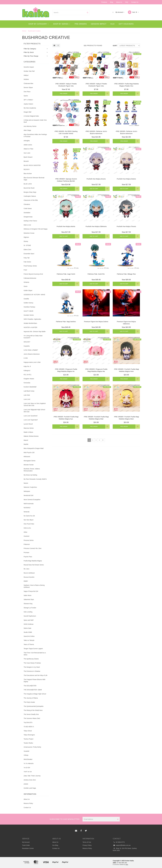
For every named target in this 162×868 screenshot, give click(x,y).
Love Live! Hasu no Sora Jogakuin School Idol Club (35, 404)
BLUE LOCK (28, 184)
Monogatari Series (30, 461)
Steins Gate (27, 628)
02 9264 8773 (119, 842)
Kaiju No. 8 (27, 366)
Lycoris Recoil (28, 424)
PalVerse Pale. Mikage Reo (126, 274)
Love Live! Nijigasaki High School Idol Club (34, 411)
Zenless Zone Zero (30, 780)
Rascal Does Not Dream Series (34, 565)
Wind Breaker (28, 759)
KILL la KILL (28, 375)
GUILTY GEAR (28, 311)
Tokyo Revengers (29, 735)
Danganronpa (28, 217)
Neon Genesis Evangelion (32, 500)
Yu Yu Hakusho (29, 763)
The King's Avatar (29, 702)
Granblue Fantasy (29, 307)
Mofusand (27, 457)
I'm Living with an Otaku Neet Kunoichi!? (33, 337)
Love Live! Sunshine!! (31, 416)
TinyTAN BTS (28, 723)
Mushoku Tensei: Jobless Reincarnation (32, 470)
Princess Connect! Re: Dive (32, 548)
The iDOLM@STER (30, 686)
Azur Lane (27, 153)
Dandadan (27, 213)
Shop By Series (62, 24)
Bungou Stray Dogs (30, 192)
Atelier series (28, 145)
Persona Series (29, 540)
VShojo (26, 755)
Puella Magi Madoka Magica (33, 561)
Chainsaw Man (28, 83)
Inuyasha (27, 346)
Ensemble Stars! (29, 254)
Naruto (26, 483)
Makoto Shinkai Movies (31, 436)
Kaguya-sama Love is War (32, 362)
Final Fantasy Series (30, 266)
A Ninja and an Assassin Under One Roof (35, 121)
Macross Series (29, 428)
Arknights (27, 141)
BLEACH (27, 169)
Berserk (26, 161)
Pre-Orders (81, 24)
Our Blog (55, 845)
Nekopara (27, 491)
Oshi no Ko (27, 528)
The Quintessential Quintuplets (34, 706)
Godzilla (26, 299)
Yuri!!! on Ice (28, 772)
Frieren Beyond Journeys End (33, 274)
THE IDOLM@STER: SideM (33, 690)
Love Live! (27, 399)
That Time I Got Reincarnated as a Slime (35, 654)
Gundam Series (29, 315)
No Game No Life (29, 516)
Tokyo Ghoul (28, 731)
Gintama (26, 282)
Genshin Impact (99, 24)
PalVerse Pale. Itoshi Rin (96, 274)
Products (104, 2)
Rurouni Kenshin (29, 577)
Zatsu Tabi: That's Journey (32, 776)
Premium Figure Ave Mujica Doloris (96, 322)
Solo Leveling (28, 612)
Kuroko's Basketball (30, 387)
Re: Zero (26, 569)
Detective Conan (29, 233)
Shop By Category (38, 24)
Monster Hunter (29, 465)
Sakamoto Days (29, 599)
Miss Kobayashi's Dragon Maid (34, 448)
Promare (26, 553)
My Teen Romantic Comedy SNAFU (35, 479)
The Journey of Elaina (31, 698)
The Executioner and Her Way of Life (35, 675)
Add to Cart (94, 189)
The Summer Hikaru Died (32, 718)
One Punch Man (29, 524)
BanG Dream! (28, 157)
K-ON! (26, 358)
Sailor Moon (28, 595)
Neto (127, 864)
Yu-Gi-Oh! (27, 768)
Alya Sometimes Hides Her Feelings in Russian (35, 135)
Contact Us (135, 2)
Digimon (26, 237)
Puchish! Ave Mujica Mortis (66, 226)
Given (26, 286)
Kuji (113, 24)
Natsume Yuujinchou (30, 487)
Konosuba (27, 383)
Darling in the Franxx (30, 221)
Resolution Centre (28, 848)
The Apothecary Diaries (31, 659)
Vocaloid (26, 751)
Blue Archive (28, 174)
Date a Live (27, 225)
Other (25, 532)
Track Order (26, 845)
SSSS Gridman (29, 624)
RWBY (26, 581)
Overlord (26, 536)
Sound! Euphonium (30, 616)
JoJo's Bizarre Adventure (32, 354)
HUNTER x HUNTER (30, 327)
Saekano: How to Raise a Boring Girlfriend (34, 586)
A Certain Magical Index (31, 116)
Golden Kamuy (28, 303)
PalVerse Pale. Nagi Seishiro (66, 322)
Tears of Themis (29, 644)
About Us (119, 2)
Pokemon (27, 544)
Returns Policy (28, 803)
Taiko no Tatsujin (29, 640)
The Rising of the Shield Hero (33, 710)
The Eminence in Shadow (32, 671)
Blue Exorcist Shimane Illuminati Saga (34, 179)
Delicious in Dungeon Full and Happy (36, 229)
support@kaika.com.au (122, 845)
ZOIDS (26, 784)
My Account (118, 12)
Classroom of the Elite (31, 200)
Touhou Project (28, 739)
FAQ (127, 2)
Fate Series (27, 262)
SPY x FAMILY (28, 100)
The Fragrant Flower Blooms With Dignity (34, 681)
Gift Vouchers (126, 24)
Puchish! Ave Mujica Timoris (126, 226)
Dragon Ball (27, 112)
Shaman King (28, 604)
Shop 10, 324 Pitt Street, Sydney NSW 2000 (125, 849)
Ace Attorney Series (30, 126)
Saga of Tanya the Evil (31, 591)
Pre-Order (64, 94)
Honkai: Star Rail (29, 71)
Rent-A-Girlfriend (29, 573)
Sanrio (26, 96)
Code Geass (28, 208)
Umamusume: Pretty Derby (32, 747)
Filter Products (32, 44)
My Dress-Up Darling (30, 475)
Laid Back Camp (29, 391)
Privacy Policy (87, 845)
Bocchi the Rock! (29, 188)
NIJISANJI (27, 508)
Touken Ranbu (28, 743)
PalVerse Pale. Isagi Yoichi (66, 274)
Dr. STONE (27, 245)
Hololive (26, 79)
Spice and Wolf (29, 620)
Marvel (26, 440)
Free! (25, 270)
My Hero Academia (30, 108)
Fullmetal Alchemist (30, 278)
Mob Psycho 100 (29, 453)
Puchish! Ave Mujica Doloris (126, 179)
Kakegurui (27, 371)
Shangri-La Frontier (30, 608)
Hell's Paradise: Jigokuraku (32, 319)
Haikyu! (26, 75)
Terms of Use (87, 842)
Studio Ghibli (28, 632)
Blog (112, 2)
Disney (26, 241)
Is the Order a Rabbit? (31, 350)
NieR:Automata (29, 504)
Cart (133, 12)
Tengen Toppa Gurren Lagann (33, 649)
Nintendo (27, 512)
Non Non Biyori (29, 520)
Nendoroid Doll (28, 495)
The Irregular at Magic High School (35, 694)
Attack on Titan (28, 149)
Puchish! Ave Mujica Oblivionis (96, 226)
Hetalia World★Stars (30, 323)
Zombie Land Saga (30, 788)
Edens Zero (27, 250)
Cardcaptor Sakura (30, 196)
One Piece (27, 92)
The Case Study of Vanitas (32, 663)
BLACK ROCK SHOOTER (32, 165)
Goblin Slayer (28, 290)
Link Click (27, 395)
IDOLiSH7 (27, 342)
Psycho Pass (28, 557)
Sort (114, 46)
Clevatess (27, 204)
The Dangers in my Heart (32, 667)
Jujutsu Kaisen (28, 104)
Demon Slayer (28, 87)
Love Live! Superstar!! (31, 420)
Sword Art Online (29, 636)
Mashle (26, 444)
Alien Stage (27, 130)
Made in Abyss (28, 432)
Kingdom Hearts (29, 379)
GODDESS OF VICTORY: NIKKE (34, 295)
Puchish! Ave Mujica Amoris (96, 179)
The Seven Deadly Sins (31, 714)
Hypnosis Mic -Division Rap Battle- (35, 332)
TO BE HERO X (29, 727)
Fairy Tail (27, 258)
